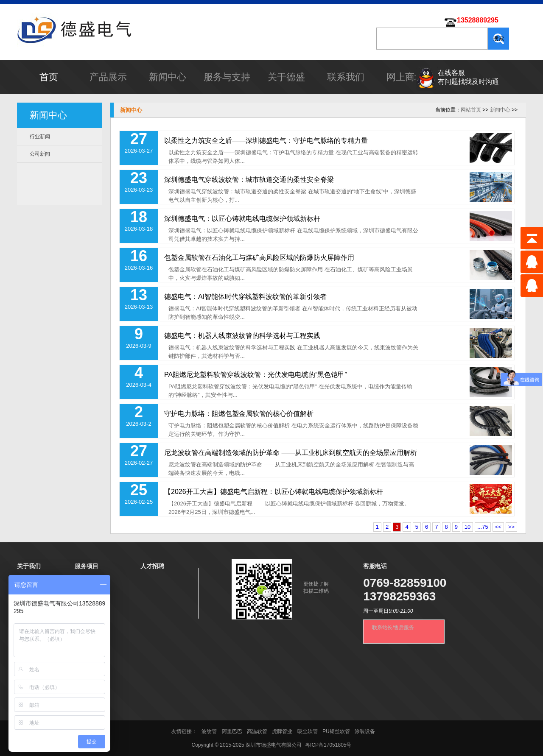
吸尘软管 (308, 731)
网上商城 (405, 77)
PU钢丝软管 (336, 731)
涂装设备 (365, 731)
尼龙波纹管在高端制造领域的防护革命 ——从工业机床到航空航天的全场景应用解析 (291, 453)
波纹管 (209, 731)
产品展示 (108, 77)
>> (511, 527)
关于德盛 (286, 77)
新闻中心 (168, 77)
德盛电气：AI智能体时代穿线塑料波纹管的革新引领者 (245, 297)
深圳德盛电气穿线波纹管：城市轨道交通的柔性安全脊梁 (249, 180)
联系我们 (346, 77)
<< (498, 527)
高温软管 (257, 731)
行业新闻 (40, 137)
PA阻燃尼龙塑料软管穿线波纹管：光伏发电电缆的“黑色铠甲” (256, 375)
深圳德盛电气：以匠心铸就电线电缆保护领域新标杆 (242, 219)
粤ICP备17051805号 (328, 745)
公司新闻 (40, 154)
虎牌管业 (282, 731)
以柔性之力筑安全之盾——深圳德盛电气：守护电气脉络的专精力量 (266, 141)
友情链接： (185, 731)
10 (467, 527)
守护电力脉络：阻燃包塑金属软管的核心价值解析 (239, 414)
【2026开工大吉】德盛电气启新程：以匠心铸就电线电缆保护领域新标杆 (274, 492)
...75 (483, 527)
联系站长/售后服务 (393, 628)
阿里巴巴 (232, 731)
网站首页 (471, 110)
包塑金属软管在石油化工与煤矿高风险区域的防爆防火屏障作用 (259, 258)
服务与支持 (227, 77)
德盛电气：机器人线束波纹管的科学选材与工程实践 (242, 336)
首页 (49, 77)
